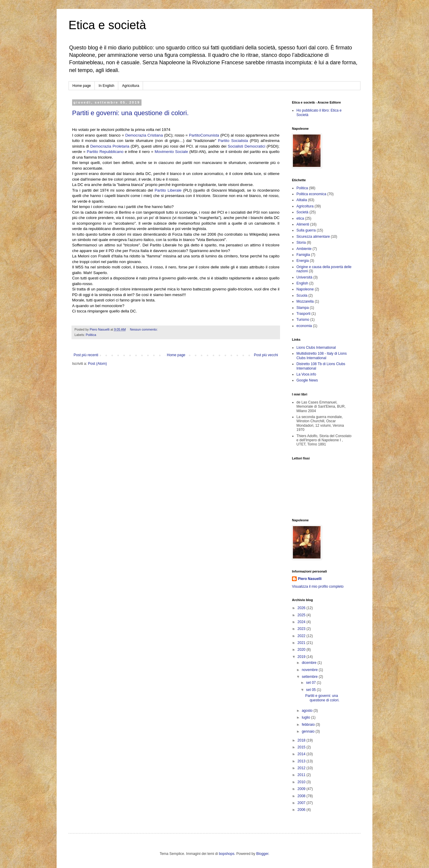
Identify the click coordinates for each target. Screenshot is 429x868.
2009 (302, 789)
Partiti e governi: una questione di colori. (130, 113)
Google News (307, 380)
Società (302, 212)
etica (300, 218)
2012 (302, 768)
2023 (302, 629)
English (302, 283)
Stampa (303, 308)
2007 (302, 803)
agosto (308, 711)
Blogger (262, 854)
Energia (303, 261)
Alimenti (303, 224)
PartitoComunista (204, 135)
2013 (302, 761)
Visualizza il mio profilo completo (318, 587)
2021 (302, 643)
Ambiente (304, 249)
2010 (302, 782)
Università (304, 277)
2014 (302, 754)
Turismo (303, 320)
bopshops (227, 854)
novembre (310, 670)
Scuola (302, 295)
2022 (302, 636)
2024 (302, 622)
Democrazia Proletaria (110, 146)
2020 (302, 650)
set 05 (311, 690)
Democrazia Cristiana (144, 135)
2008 (302, 796)
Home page (82, 86)
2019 (302, 657)
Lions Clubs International (316, 348)
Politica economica (311, 194)
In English (107, 86)
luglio (306, 717)
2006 (302, 810)
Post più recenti (86, 355)
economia (304, 326)
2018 (302, 740)
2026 (302, 608)
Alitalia (302, 200)
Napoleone (305, 289)
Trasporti (303, 314)
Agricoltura (131, 86)
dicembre (310, 663)
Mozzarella (305, 301)
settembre (310, 677)
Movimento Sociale (171, 152)
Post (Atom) (97, 364)
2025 (302, 615)
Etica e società (107, 25)
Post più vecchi (266, 355)
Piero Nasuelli (310, 579)
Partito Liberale (168, 190)
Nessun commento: (144, 329)
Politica (91, 335)
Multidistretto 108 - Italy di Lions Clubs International (322, 356)
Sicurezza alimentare (313, 237)
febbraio (309, 725)
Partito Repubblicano (105, 152)
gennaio (309, 731)
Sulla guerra (306, 230)
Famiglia (303, 255)
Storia (301, 243)
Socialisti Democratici (246, 146)
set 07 (311, 683)
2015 (302, 747)
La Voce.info (306, 374)
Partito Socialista (233, 141)
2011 (302, 775)
